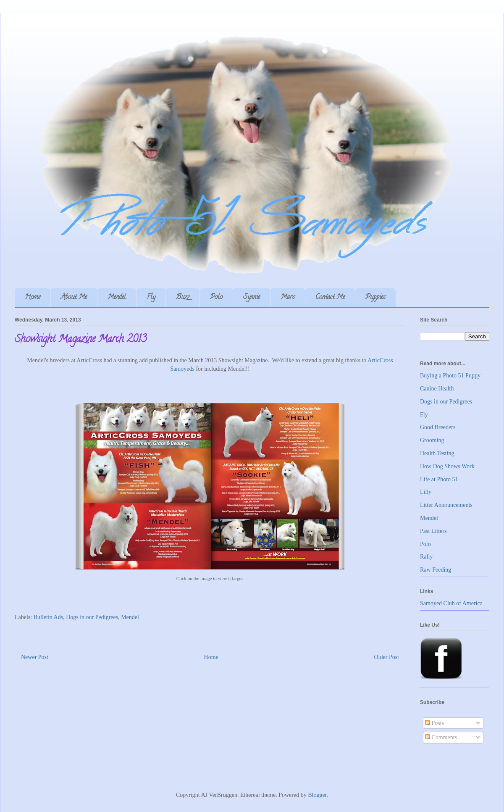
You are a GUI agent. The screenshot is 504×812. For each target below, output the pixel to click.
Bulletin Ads (48, 617)
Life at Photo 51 (439, 479)
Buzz (183, 298)
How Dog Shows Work (447, 466)
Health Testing (437, 453)
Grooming (432, 440)
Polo (216, 298)
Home (33, 298)
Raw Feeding (436, 570)
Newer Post (35, 657)
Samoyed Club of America (451, 603)
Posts (434, 723)
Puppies (375, 298)
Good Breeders (438, 427)
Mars (288, 298)
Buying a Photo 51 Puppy (450, 376)
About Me (74, 298)
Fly (151, 298)
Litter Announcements (446, 505)
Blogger (317, 795)
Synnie (252, 298)
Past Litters (433, 531)
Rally (426, 557)
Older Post (387, 657)
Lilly (426, 492)
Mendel (117, 298)
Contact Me (330, 298)
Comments (441, 737)
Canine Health (437, 389)
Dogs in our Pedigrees (92, 617)
